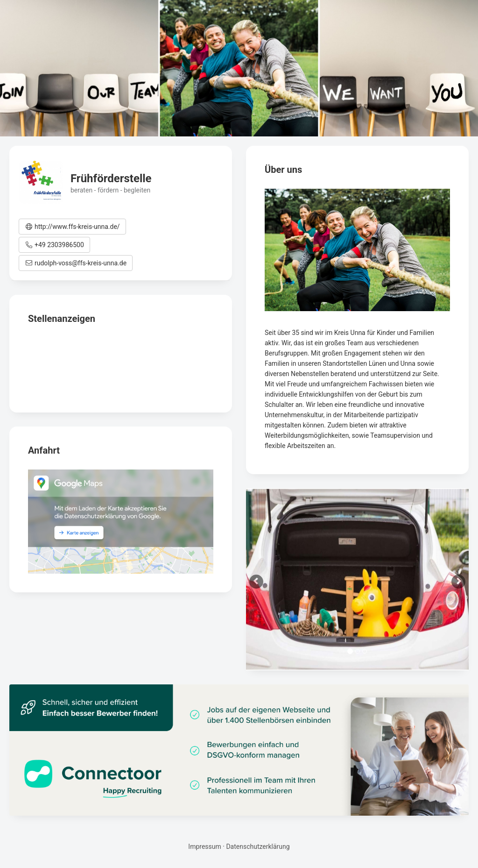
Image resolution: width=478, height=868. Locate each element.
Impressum (204, 847)
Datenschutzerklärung (258, 847)
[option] (357, 579)
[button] (72, 227)
